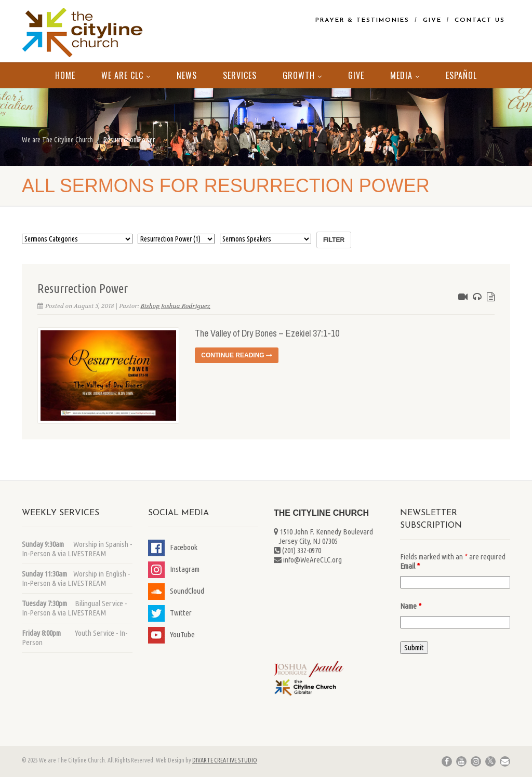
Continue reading (237, 355)
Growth (302, 75)
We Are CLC (126, 75)
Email (410, 566)
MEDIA (405, 75)
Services (240, 75)
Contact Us (480, 20)
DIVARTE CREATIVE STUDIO (225, 760)
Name (411, 606)
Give (432, 20)
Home (65, 75)
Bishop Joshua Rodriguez (175, 306)
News (187, 75)
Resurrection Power (83, 289)
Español (461, 75)
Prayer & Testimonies (362, 20)
